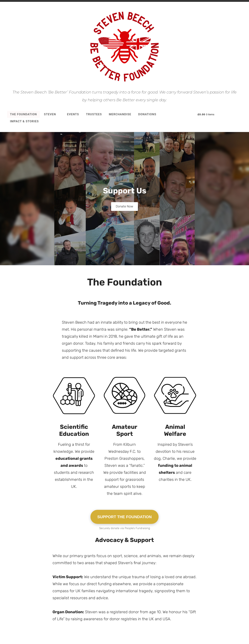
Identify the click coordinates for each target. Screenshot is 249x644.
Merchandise (120, 114)
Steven (52, 114)
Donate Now (124, 206)
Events (73, 114)
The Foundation (23, 114)
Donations (147, 114)
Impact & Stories (24, 121)
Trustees (94, 114)
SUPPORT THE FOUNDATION (124, 524)
